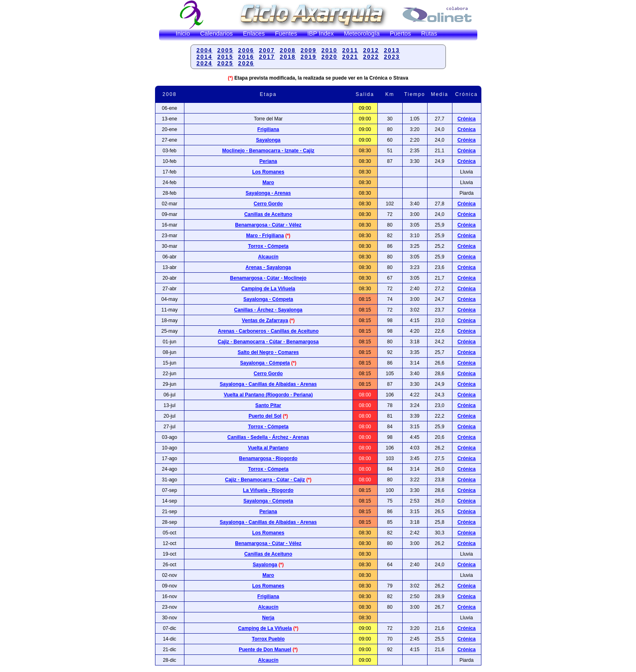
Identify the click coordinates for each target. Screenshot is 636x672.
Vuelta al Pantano (268, 448)
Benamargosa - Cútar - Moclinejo (268, 278)
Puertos (401, 33)
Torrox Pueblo (268, 639)
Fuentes (286, 33)
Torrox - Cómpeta (268, 246)
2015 (225, 57)
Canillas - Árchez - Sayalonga (268, 310)
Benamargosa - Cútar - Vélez (268, 225)
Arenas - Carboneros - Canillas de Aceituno (268, 331)
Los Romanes (268, 172)
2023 (392, 57)
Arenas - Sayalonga (268, 267)
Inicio (183, 33)
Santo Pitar (268, 405)
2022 (371, 57)
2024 (205, 63)
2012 (371, 50)
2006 (246, 50)
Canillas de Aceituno (268, 214)
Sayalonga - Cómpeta (268, 299)
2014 (205, 57)
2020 (329, 57)
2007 (267, 50)
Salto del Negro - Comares (268, 352)
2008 (288, 50)
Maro (268, 182)
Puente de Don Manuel (265, 650)
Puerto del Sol (265, 416)
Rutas (429, 33)
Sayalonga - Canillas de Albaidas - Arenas (268, 384)
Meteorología (362, 33)
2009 (309, 50)
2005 (225, 50)
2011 (350, 50)
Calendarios (217, 33)
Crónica (466, 119)
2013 (392, 50)
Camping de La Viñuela (268, 289)
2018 (288, 57)
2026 (246, 63)
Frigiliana (268, 129)
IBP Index (320, 33)
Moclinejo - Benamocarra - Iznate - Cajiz (268, 151)
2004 (205, 50)
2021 (350, 57)
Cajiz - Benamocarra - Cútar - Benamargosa (268, 342)
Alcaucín (268, 257)
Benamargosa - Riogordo (268, 458)
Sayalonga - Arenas (268, 193)
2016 (246, 57)
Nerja (268, 618)
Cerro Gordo (268, 204)
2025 (225, 63)
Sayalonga (268, 140)
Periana (268, 161)
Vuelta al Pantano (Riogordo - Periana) (268, 395)
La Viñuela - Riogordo (268, 490)
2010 (329, 50)
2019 (309, 57)
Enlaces (254, 33)
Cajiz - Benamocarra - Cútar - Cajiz (265, 480)
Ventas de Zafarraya (265, 320)
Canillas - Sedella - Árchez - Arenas (268, 437)
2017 (267, 57)
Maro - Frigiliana (265, 236)
